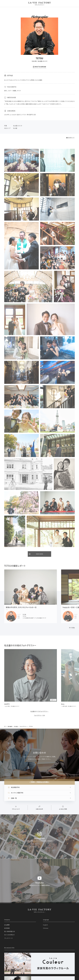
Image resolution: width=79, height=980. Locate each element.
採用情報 (7, 928)
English (45, 925)
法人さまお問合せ (9, 935)
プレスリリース (8, 938)
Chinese (46, 928)
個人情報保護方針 (10, 931)
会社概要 (7, 925)
